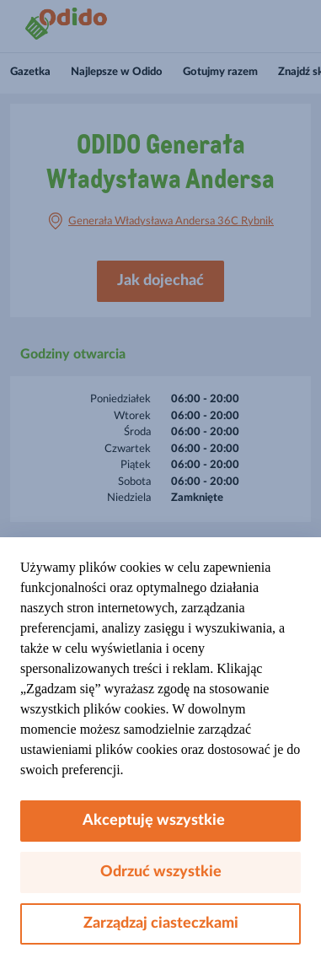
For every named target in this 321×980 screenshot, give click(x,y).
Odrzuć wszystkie (161, 872)
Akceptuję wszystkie (160, 821)
